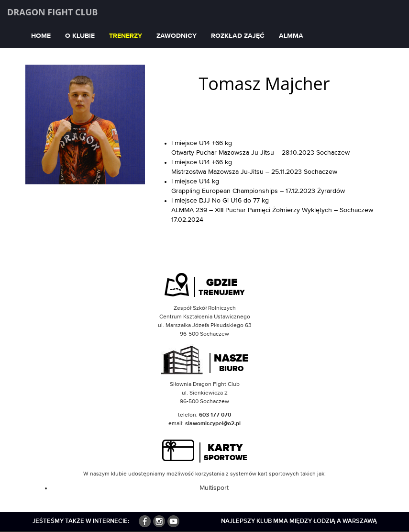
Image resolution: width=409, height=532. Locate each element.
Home (41, 36)
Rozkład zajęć (238, 36)
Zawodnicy (177, 36)
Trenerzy (126, 36)
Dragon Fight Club (52, 12)
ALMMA (291, 36)
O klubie (80, 36)
